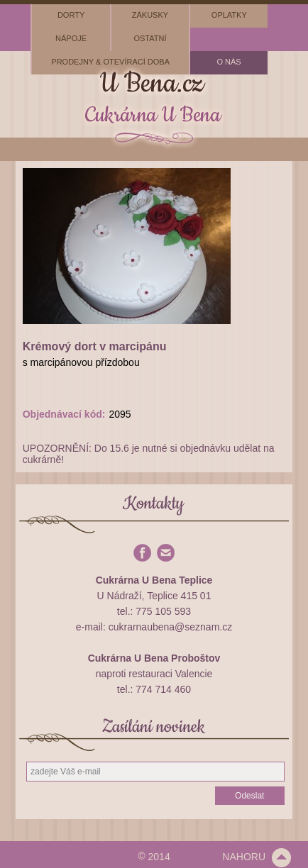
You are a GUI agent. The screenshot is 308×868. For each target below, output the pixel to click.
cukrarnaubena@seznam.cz (171, 627)
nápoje (71, 38)
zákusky (150, 15)
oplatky (229, 15)
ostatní (150, 38)
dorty (71, 15)
